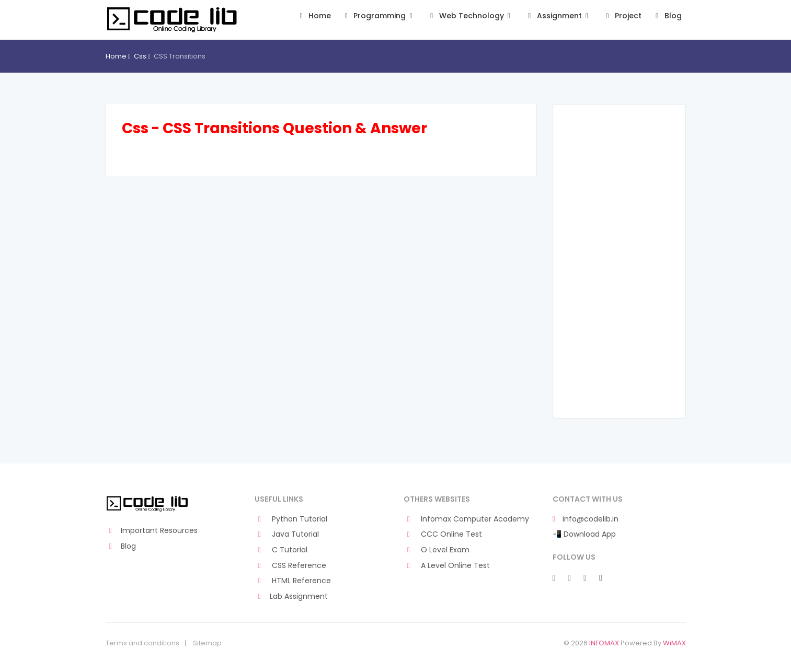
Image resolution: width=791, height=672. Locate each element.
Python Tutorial (291, 519)
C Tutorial (281, 550)
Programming (379, 16)
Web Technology (470, 16)
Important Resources (152, 531)
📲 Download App (584, 534)
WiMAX (674, 643)
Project (622, 16)
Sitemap (207, 643)
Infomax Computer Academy (467, 519)
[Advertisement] (619, 261)
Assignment (558, 16)
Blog (667, 16)
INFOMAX (604, 643)
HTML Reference (293, 581)
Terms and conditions (142, 643)
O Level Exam (437, 550)
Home (313, 16)
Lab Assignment (291, 596)
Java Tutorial (287, 534)
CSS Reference (291, 566)
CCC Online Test (443, 534)
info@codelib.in (586, 519)
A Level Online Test (447, 566)
